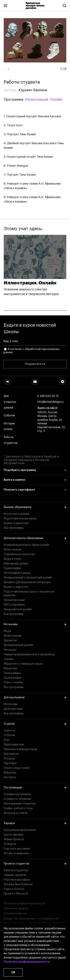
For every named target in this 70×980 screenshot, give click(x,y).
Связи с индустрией (17, 768)
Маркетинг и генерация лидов (23, 664)
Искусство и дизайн (17, 514)
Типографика (12, 673)
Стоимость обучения (17, 799)
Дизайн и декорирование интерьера (27, 582)
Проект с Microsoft (16, 894)
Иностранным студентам (20, 804)
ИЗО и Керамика (14, 605)
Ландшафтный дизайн (18, 609)
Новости (9, 731)
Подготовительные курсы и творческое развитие (29, 594)
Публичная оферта (16, 909)
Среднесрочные (14, 600)
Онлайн (9, 659)
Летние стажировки (16, 853)
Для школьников (35, 698)
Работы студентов (11, 440)
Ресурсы (9, 759)
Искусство (10, 669)
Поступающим (35, 788)
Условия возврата (15, 914)
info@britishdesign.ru (50, 402)
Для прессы (11, 754)
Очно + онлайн (13, 683)
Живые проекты (14, 839)
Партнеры (10, 763)
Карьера (35, 823)
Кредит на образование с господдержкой (31, 919)
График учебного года (18, 808)
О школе (35, 724)
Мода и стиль (13, 559)
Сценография (12, 568)
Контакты (10, 777)
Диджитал (10, 640)
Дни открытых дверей (10, 402)
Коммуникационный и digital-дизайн (27, 545)
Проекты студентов (35, 864)
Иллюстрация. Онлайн (44, 99)
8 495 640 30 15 (48, 396)
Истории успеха (10, 427)
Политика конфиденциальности (24, 904)
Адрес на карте (47, 408)
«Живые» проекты (15, 875)
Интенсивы (35, 624)
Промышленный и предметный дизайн (28, 578)
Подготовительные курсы (20, 519)
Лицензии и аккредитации (20, 749)
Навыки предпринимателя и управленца (29, 655)
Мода (7, 631)
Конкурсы (10, 844)
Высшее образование (35, 507)
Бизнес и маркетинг (16, 523)
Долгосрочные (13, 709)
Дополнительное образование (35, 538)
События (9, 416)
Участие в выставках (17, 849)
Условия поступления (17, 794)
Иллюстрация (13, 550)
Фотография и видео (17, 573)
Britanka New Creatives (18, 884)
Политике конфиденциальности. (27, 962)
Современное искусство (19, 554)
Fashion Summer (14, 889)
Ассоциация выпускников (20, 830)
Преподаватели (14, 745)
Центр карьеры (14, 835)
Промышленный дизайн (18, 645)
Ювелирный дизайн (16, 564)
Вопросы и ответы (16, 813)
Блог (7, 740)
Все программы (14, 528)
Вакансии (10, 773)
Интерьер (10, 650)
